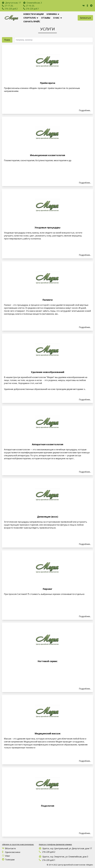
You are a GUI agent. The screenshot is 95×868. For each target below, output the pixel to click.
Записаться (85, 18)
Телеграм (8, 860)
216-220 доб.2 (11, 9)
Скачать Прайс (32, 22)
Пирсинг (47, 589)
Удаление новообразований (48, 372)
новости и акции (34, 14)
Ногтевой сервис (47, 661)
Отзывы (46, 18)
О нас (56, 18)
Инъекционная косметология (47, 155)
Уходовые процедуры (47, 227)
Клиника (52, 14)
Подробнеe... (85, 110)
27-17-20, (9, 6)
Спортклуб (30, 18)
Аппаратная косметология (48, 444)
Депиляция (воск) (48, 517)
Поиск (7, 40)
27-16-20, (30, 6)
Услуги (48, 29)
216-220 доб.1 (32, 9)
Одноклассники (11, 852)
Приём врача (48, 83)
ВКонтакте (9, 848)
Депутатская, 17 (13, 3)
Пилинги (47, 300)
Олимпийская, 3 (33, 3)
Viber (6, 856)
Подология (48, 806)
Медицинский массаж (48, 733)
